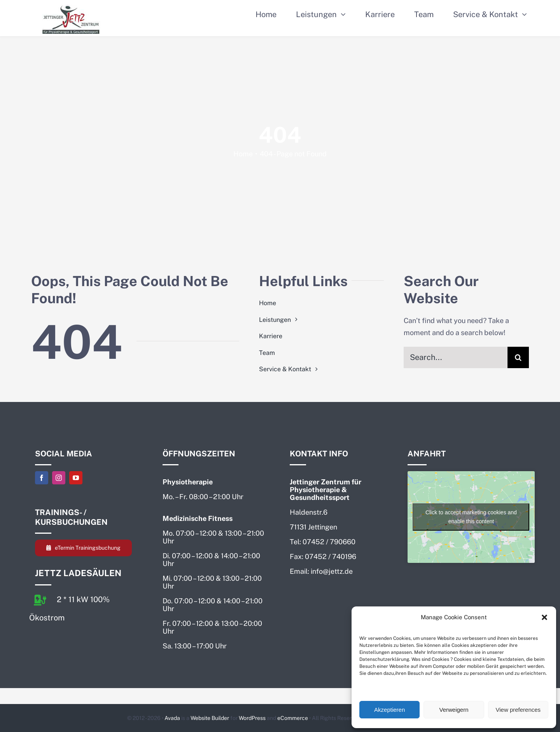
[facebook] (42, 478)
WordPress (252, 718)
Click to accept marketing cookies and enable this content (471, 517)
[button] (544, 617)
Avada (172, 718)
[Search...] (456, 357)
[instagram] (59, 478)
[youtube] (76, 478)
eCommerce (293, 718)
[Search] (518, 357)
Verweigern (454, 710)
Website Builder (210, 718)
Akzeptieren (389, 710)
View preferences (518, 710)
